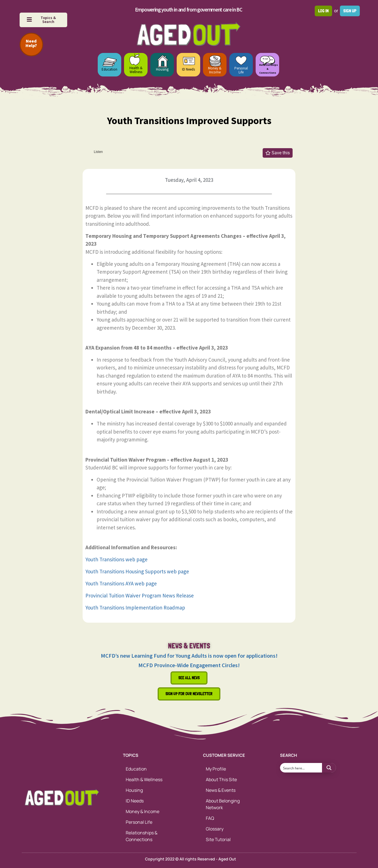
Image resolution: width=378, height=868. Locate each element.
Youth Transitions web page (116, 559)
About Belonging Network (223, 804)
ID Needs (188, 69)
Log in (323, 11)
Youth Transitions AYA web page (121, 583)
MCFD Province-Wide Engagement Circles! (189, 665)
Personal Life (241, 70)
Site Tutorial (218, 839)
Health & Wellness (136, 70)
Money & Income (215, 70)
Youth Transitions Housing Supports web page (137, 571)
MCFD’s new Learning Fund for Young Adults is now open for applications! (189, 656)
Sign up (350, 11)
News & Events (221, 790)
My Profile (216, 769)
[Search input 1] (301, 768)
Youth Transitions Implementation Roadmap (135, 608)
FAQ (210, 818)
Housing (162, 69)
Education (109, 69)
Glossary (215, 829)
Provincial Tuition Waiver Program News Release (140, 595)
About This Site (221, 779)
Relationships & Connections (142, 836)
